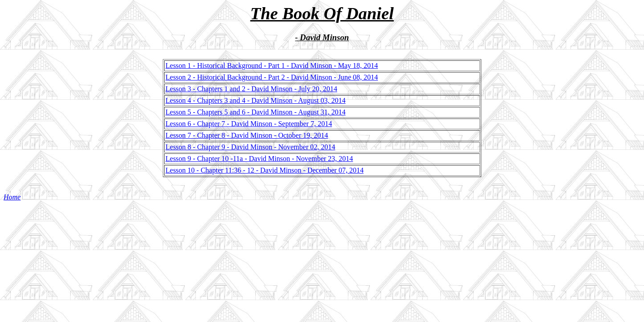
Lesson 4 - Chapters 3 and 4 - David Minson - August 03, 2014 (256, 100)
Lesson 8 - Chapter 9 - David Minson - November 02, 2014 (250, 147)
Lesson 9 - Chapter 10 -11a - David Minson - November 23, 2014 (259, 159)
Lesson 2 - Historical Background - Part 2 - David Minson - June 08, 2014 (272, 77)
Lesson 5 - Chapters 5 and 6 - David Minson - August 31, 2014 (256, 112)
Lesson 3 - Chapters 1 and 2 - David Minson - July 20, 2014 (251, 89)
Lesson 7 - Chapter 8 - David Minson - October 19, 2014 (247, 135)
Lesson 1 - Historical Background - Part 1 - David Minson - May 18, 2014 (272, 66)
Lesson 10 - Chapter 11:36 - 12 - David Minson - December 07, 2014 (265, 170)
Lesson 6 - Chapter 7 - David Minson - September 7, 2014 (249, 124)
